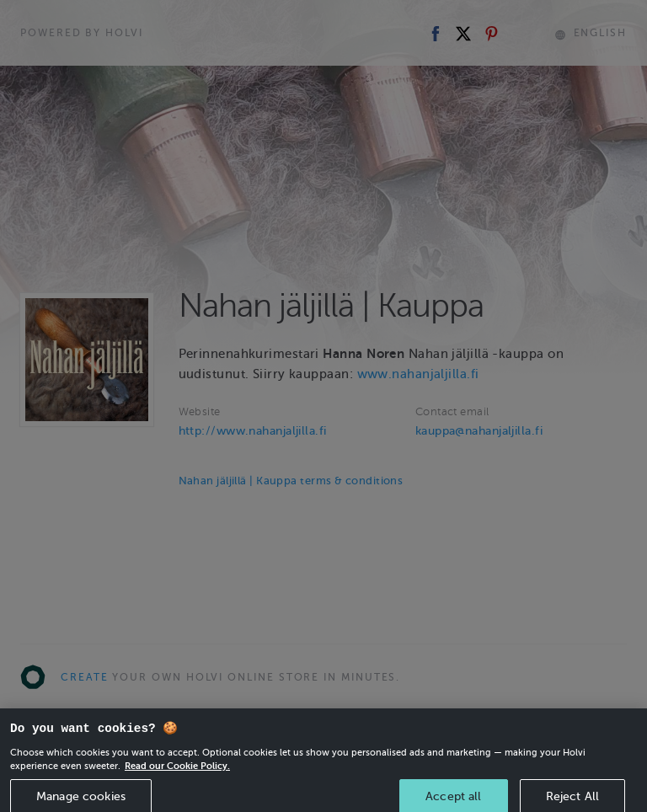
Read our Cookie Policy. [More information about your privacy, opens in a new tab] (177, 772)
